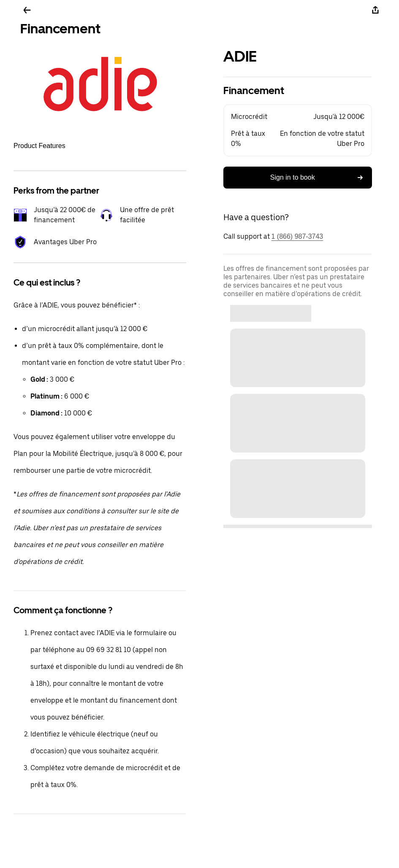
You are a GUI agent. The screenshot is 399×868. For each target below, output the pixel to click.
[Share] (375, 10)
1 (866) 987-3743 (297, 236)
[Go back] (27, 10)
